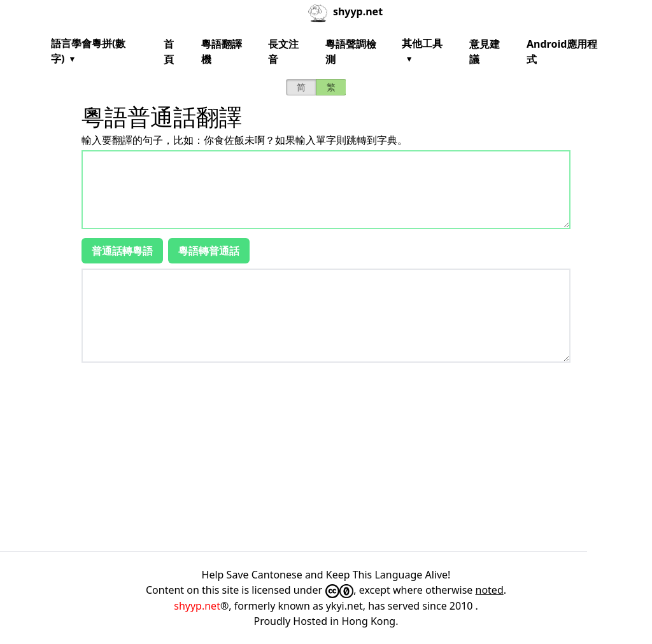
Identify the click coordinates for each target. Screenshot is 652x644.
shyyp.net (197, 606)
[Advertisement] (326, 457)
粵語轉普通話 (209, 251)
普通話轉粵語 (122, 251)
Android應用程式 (562, 52)
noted (490, 590)
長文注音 (283, 52)
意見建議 (485, 52)
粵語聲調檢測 (351, 52)
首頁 (169, 52)
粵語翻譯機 (222, 52)
